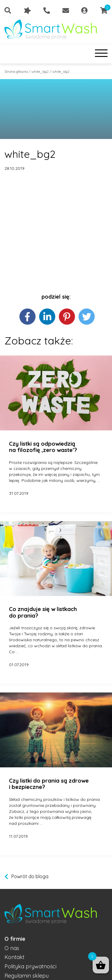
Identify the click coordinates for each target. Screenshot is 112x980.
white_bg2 (40, 71)
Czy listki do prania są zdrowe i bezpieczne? (49, 784)
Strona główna (16, 71)
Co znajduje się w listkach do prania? (43, 612)
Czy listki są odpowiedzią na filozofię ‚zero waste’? (43, 447)
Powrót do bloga (30, 876)
